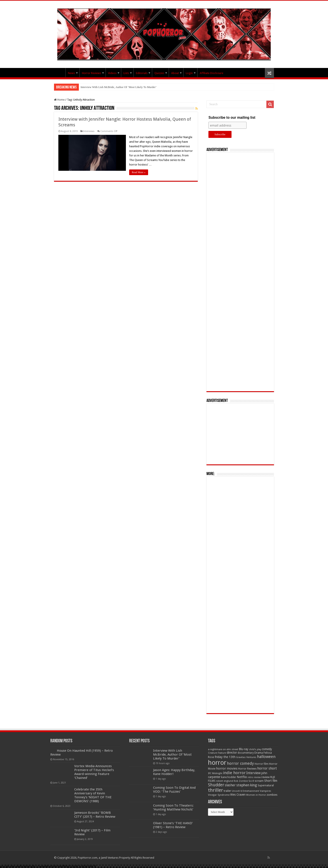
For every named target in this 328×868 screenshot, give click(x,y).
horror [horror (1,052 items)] (217, 763)
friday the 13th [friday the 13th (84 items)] (225, 757)
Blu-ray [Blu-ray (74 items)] (243, 749)
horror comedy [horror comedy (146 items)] (240, 763)
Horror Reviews (91, 73)
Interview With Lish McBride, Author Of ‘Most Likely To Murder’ (119, 87)
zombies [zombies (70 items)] (272, 795)
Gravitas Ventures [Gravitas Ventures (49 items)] (246, 757)
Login (189, 73)
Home (59, 100)
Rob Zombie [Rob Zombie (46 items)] (241, 781)
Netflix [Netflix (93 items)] (242, 777)
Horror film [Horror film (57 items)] (261, 764)
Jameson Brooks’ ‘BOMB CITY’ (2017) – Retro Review (95, 815)
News (71, 73)
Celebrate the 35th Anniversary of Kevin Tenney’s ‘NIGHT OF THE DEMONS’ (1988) (93, 795)
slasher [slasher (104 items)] (230, 785)
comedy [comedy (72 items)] (267, 749)
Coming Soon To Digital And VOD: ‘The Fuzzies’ (174, 790)
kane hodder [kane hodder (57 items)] (229, 777)
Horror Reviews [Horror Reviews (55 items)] (247, 769)
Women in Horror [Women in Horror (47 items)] (256, 795)
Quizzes (159, 73)
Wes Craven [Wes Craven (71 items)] (238, 795)
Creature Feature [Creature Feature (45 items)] (217, 753)
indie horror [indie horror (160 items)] (234, 773)
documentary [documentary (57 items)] (246, 753)
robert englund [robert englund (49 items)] (225, 781)
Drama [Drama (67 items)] (259, 753)
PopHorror (60, 73)
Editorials (142, 73)
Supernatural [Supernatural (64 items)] (266, 785)
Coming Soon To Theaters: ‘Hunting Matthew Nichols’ (173, 807)
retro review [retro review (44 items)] (254, 777)
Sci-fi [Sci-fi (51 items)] (251, 781)
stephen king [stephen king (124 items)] (247, 785)
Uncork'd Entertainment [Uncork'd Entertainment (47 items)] (245, 791)
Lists (126, 73)
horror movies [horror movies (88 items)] (227, 768)
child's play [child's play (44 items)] (255, 749)
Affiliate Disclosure (211, 73)
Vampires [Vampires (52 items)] (265, 791)
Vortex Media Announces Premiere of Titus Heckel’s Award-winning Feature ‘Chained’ (94, 772)
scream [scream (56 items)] (259, 781)
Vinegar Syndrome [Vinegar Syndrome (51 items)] (219, 795)
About (175, 73)
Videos (112, 73)
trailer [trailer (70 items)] (227, 791)
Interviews (89, 131)
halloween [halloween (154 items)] (266, 757)
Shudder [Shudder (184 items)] (216, 785)
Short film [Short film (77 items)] (271, 781)
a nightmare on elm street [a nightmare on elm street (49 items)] (223, 749)
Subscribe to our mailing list (232, 118)
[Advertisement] (240, 272)
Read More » (139, 172)
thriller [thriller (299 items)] (216, 790)
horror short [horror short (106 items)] (267, 768)
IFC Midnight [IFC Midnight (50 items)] (215, 773)
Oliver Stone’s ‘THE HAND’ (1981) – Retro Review (173, 825)
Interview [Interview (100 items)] (254, 773)
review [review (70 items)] (265, 777)
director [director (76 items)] (232, 753)
